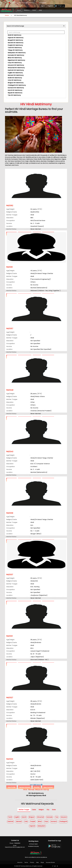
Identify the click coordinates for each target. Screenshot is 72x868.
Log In (43, 6)
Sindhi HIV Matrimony (15, 78)
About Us (20, 862)
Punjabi (33, 822)
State (54, 810)
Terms (26, 862)
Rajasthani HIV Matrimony (16, 60)
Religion (41, 810)
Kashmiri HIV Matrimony (16, 70)
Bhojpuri (32, 817)
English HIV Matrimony (15, 73)
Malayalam (41, 826)
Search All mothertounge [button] (15, 26)
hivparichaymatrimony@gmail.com (22, 3)
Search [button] (27, 10)
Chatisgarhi (63, 822)
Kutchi (24, 817)
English (17, 817)
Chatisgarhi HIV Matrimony (17, 85)
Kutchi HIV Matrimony (15, 90)
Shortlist (37, 787)
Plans (34, 10)
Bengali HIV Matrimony (15, 40)
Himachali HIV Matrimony (16, 68)
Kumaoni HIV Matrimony (16, 88)
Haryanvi (64, 817)
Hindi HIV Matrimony (15, 35)
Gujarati (32, 826)
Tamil (10, 817)
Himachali (40, 817)
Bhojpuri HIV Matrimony (16, 83)
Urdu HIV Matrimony (15, 80)
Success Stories (50, 862)
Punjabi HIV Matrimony (15, 45)
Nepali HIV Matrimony (15, 93)
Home (19, 10)
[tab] (36, 26)
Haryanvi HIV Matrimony (16, 65)
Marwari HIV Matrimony (16, 75)
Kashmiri (10, 822)
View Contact (48, 787)
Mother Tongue (24, 810)
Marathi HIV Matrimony (16, 43)
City (48, 810)
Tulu (57, 817)
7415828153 (42, 3)
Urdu (26, 822)
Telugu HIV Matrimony (15, 50)
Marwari (19, 822)
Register (50, 6)
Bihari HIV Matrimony (15, 58)
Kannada (49, 817)
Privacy (32, 862)
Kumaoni (54, 822)
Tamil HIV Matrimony (15, 48)
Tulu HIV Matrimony (14, 95)
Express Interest (25, 787)
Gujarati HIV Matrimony (16, 38)
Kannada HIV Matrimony (16, 55)
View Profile (11, 787)
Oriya (46, 822)
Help (40, 10)
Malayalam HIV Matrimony (17, 53)
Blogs (42, 862)
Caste (34, 810)
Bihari (40, 822)
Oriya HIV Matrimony (15, 63)
